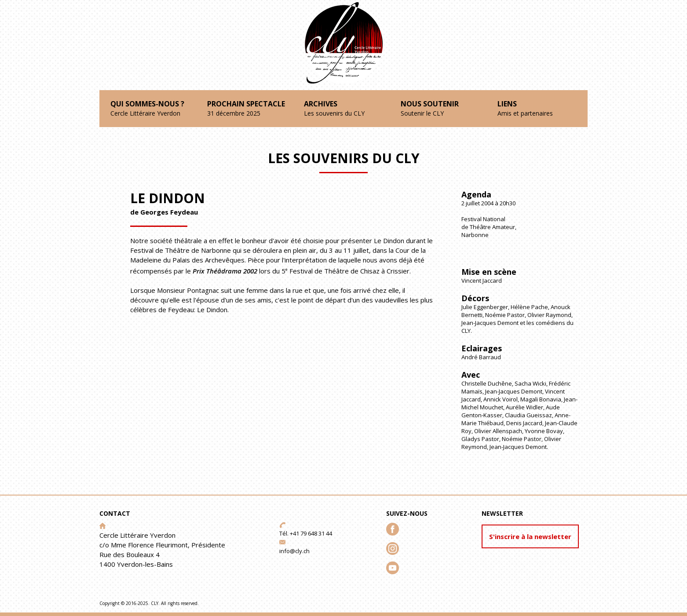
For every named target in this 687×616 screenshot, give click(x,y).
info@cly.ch (294, 551)
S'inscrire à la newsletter (530, 536)
